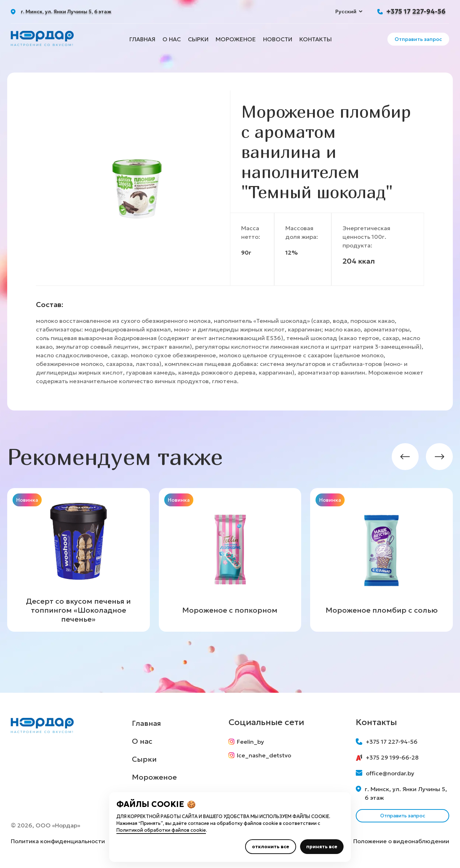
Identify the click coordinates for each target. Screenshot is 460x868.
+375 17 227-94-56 (416, 11)
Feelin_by (249, 742)
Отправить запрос (418, 39)
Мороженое (236, 39)
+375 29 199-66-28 (387, 757)
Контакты (316, 39)
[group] (79, 560)
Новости (278, 39)
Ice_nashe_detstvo (262, 758)
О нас (172, 39)
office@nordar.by (385, 773)
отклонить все (271, 847)
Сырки (198, 39)
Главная (142, 39)
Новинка (27, 500)
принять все (322, 847)
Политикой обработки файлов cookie (161, 830)
